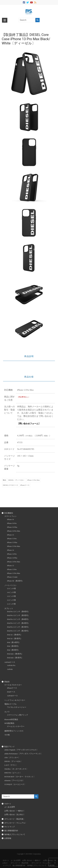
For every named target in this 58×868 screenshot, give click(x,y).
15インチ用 (11, 589)
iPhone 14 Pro (12, 554)
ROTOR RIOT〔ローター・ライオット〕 (20, 777)
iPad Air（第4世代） (15, 635)
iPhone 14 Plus (12, 558)
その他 (7, 735)
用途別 (7, 682)
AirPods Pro (11, 665)
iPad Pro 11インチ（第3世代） (18, 627)
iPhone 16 (10, 519)
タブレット (9, 609)
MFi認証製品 (9, 723)
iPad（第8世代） (13, 650)
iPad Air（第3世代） (15, 639)
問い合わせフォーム (29, 424)
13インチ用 (11, 596)
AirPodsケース (10, 662)
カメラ (7, 712)
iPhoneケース (25, 485)
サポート (8, 804)
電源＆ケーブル (10, 704)
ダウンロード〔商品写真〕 (15, 819)
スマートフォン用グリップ (17, 715)
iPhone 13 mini (12, 577)
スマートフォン (10, 516)
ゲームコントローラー (16, 726)
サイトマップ (9, 827)
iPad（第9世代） (13, 646)
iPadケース (11, 692)
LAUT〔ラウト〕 (11, 765)
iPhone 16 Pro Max (14, 531)
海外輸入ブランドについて (15, 835)
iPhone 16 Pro (12, 523)
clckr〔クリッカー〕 (12, 758)
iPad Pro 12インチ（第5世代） (18, 615)
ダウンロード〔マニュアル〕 (16, 823)
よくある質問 (10, 807)
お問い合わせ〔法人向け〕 (15, 815)
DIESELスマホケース (10, 485)
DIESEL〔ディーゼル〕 (17, 480)
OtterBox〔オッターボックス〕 (16, 769)
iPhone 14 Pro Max (14, 562)
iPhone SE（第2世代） (15, 581)
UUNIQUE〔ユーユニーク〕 (15, 784)
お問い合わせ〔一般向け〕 (15, 811)
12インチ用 (11, 600)
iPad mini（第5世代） (15, 658)
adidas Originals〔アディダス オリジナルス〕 (21, 750)
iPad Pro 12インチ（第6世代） (18, 612)
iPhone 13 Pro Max (33, 480)
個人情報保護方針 (11, 831)
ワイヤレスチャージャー (17, 707)
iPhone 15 (10, 535)
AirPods (10, 669)
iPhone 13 (10, 566)
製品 (4, 480)
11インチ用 (11, 604)
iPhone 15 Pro (12, 539)
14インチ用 (11, 592)
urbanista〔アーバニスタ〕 (14, 781)
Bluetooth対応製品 (11, 720)
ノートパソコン (10, 585)
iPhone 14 (10, 550)
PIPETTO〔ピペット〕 (13, 773)
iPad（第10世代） (14, 642)
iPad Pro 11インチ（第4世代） (18, 623)
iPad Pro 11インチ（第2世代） (18, 631)
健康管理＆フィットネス (14, 731)
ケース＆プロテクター (13, 685)
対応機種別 (9, 513)
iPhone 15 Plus (12, 542)
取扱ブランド (9, 747)
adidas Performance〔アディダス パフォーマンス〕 (23, 754)
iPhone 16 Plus (12, 527)
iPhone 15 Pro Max (14, 546)
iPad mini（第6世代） (15, 654)
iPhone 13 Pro (12, 569)
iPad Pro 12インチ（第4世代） (18, 619)
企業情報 (8, 838)
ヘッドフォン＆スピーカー (15, 700)
